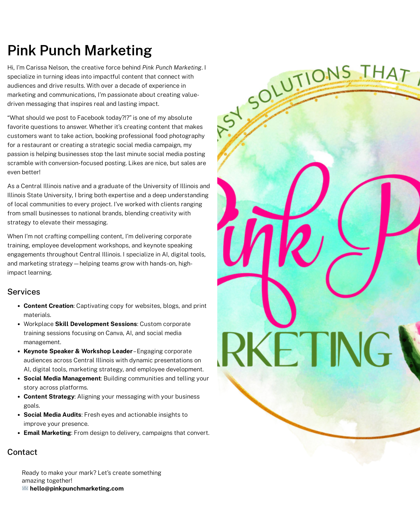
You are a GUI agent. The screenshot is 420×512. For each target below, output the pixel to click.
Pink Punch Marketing (80, 50)
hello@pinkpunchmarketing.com (77, 488)
